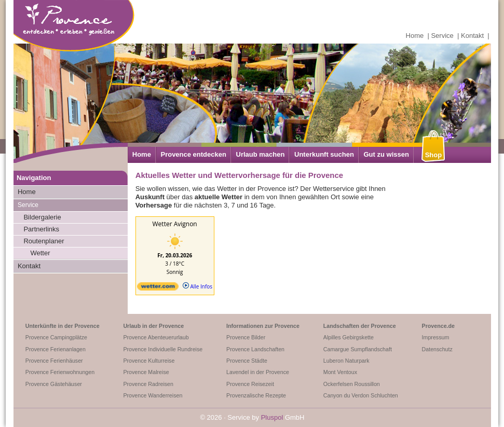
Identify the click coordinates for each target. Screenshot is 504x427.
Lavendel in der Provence (258, 372)
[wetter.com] (158, 288)
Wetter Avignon (175, 224)
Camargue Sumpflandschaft (358, 349)
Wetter (40, 253)
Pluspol (272, 417)
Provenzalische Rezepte (256, 395)
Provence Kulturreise (149, 361)
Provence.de (438, 326)
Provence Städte (247, 361)
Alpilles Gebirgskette (349, 337)
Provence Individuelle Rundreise (163, 349)
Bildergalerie (42, 217)
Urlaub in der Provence (153, 326)
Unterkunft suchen (324, 154)
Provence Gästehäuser (54, 384)
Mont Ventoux (340, 372)
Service (442, 36)
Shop (434, 155)
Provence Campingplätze (56, 337)
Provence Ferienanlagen (56, 349)
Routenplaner (44, 241)
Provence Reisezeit (250, 384)
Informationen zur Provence (263, 326)
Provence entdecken (193, 154)
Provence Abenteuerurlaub (156, 337)
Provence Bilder (246, 337)
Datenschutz (437, 349)
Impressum (436, 337)
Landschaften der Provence (360, 326)
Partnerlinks (41, 229)
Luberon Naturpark (346, 361)
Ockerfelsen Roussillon (352, 384)
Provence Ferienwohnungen (60, 372)
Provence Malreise (146, 372)
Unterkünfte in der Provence (63, 326)
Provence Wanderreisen (153, 395)
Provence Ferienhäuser (54, 361)
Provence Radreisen (148, 384)
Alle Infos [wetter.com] (197, 286)
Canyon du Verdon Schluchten (361, 395)
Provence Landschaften (255, 349)
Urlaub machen (261, 154)
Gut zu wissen (386, 154)
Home (415, 36)
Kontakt (472, 36)
